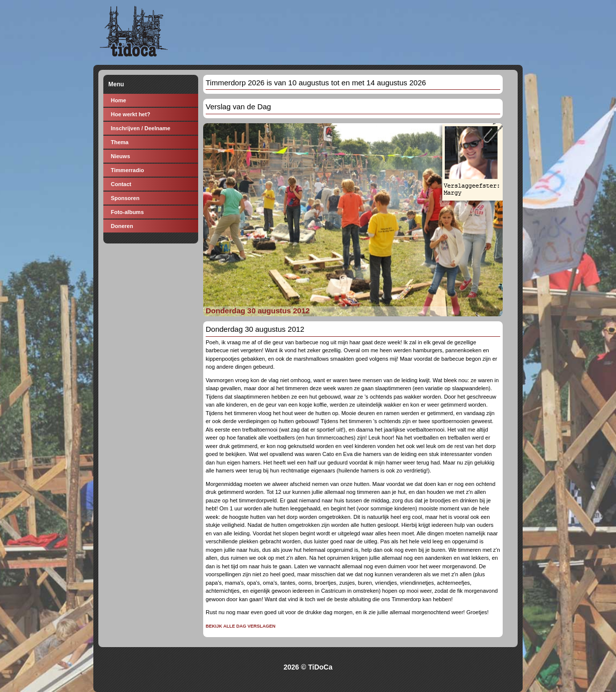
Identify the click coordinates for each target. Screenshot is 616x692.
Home (119, 100)
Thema (120, 142)
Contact (121, 184)
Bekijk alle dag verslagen (241, 626)
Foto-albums (127, 212)
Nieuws (121, 156)
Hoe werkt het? (131, 114)
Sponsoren (125, 198)
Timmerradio (127, 170)
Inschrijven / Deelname (141, 128)
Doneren (122, 226)
